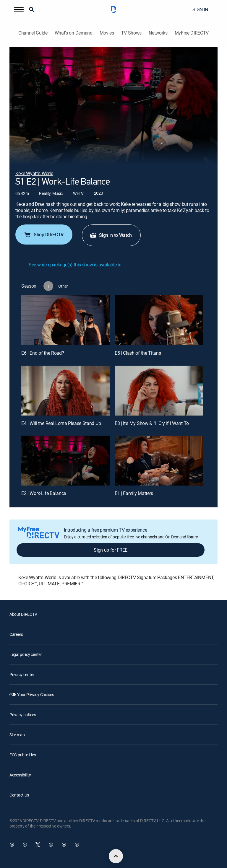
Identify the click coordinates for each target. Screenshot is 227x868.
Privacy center (22, 674)
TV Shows (131, 33)
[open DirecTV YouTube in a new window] (64, 845)
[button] (19, 9)
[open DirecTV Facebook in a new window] (25, 845)
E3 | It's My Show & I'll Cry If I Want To (152, 423)
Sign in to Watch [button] (111, 235)
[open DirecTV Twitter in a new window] (38, 845)
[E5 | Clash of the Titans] (159, 320)
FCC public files (23, 755)
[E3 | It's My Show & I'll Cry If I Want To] (159, 391)
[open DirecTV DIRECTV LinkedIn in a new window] (12, 845)
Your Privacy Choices (35, 694)
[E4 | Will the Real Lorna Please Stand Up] (66, 391)
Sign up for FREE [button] (111, 550)
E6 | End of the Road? (43, 353)
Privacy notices (23, 715)
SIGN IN (200, 9)
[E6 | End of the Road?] (66, 320)
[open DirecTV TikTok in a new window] (77, 845)
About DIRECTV (23, 614)
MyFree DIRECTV (192, 33)
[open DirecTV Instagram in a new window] (51, 845)
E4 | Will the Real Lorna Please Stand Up (61, 423)
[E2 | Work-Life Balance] (66, 461)
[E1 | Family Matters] (159, 461)
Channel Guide (33, 33)
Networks (158, 33)
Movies (107, 33)
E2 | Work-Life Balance (44, 493)
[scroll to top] (116, 856)
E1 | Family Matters (134, 493)
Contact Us (19, 795)
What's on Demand (74, 33)
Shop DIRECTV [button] (43, 234)
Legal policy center (26, 654)
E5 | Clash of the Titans (138, 353)
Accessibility (20, 775)
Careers (16, 634)
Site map (17, 735)
